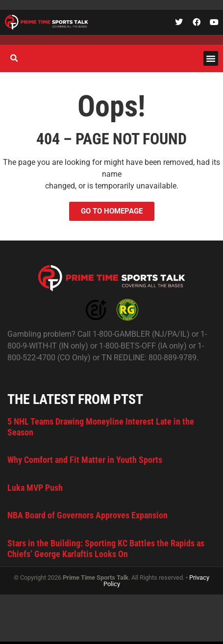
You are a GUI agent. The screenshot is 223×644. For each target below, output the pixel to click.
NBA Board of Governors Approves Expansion (87, 515)
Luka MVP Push (35, 488)
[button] (211, 58)
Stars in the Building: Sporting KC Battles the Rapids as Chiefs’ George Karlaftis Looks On (106, 549)
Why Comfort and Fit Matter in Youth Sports (85, 460)
